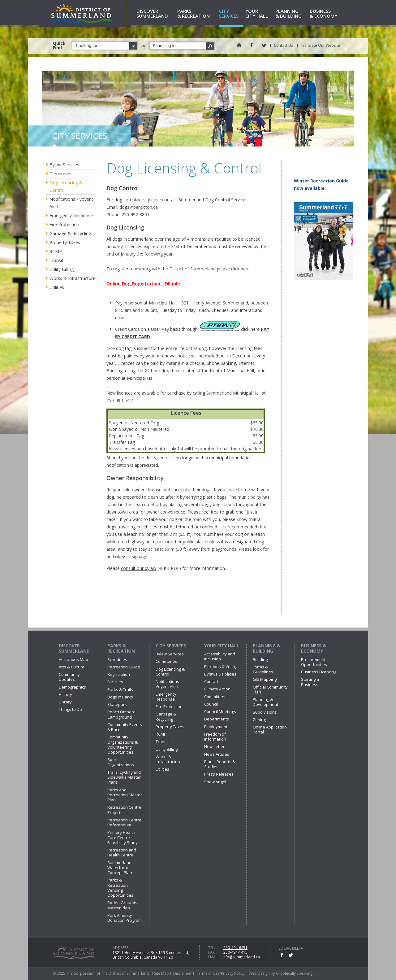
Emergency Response (71, 215)
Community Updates (69, 677)
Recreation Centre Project (124, 810)
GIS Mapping (265, 679)
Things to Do (70, 709)
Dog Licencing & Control (66, 186)
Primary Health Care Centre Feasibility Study (123, 837)
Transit (56, 260)
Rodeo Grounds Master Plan (122, 905)
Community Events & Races (125, 727)
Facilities (115, 682)
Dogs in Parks (120, 697)
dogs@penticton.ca (139, 207)
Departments (217, 719)
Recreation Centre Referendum (124, 822)
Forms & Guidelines (263, 669)
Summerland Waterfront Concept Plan (120, 868)
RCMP (56, 251)
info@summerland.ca (241, 957)
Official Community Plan (270, 689)
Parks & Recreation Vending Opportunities (120, 888)
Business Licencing (319, 672)
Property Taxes (65, 242)
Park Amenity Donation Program (125, 918)
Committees (215, 697)
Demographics (72, 687)
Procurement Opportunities (314, 662)
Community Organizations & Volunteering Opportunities (123, 744)
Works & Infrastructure (72, 278)
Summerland (156, 14)
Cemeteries (61, 174)
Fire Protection (64, 224)
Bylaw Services (64, 165)
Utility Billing (62, 269)
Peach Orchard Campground (121, 714)
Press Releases (219, 774)
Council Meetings (220, 711)
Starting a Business (310, 682)
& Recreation (197, 14)
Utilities (57, 287)
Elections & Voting (221, 667)
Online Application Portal (270, 729)
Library (65, 702)
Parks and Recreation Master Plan (125, 795)
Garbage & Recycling (70, 233)
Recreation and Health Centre (122, 852)
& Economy (327, 14)
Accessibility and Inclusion (220, 656)
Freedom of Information (215, 737)
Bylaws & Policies (220, 674)
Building (260, 659)
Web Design (259, 973)
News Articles (217, 754)
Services (231, 14)
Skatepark (117, 704)
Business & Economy (314, 648)
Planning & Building (267, 648)
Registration (119, 674)
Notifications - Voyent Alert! (71, 203)
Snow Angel (215, 782)
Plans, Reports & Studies (220, 764)
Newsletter (214, 746)
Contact (211, 681)
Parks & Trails (120, 689)
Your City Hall (222, 646)
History (65, 694)
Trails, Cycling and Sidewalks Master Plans (124, 777)
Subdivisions (265, 712)
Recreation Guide (124, 667)
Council (211, 704)
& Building (291, 14)
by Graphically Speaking (291, 973)
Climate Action (217, 689)
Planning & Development (265, 702)
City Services (171, 646)
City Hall (259, 14)
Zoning (259, 720)
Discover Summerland (74, 648)
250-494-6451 (235, 948)
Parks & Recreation (121, 648)
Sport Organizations (121, 762)
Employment (216, 727)
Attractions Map (73, 659)
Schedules (117, 659)
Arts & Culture (72, 667)
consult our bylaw (139, 568)
